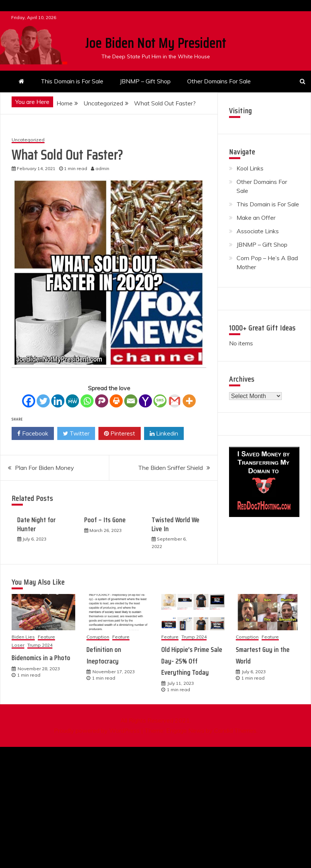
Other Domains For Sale (219, 81)
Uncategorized (28, 140)
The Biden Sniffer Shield (170, 468)
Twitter (76, 434)
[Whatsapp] (87, 401)
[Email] (131, 401)
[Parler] (102, 401)
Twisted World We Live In (176, 524)
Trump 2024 (40, 645)
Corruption (98, 637)
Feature (46, 637)
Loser (18, 645)
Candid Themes (235, 730)
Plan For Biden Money (45, 468)
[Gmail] (175, 401)
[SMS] (160, 401)
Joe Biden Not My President (156, 43)
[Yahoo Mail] (145, 401)
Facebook (33, 434)
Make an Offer (256, 218)
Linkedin (164, 434)
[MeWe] (72, 401)
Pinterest (120, 434)
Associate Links (258, 231)
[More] (189, 401)
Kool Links (250, 168)
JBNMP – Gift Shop (145, 81)
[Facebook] (29, 401)
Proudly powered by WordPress (97, 730)
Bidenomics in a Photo (41, 658)
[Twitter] (43, 401)
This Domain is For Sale (72, 81)
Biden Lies (23, 637)
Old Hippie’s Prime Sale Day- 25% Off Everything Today (192, 661)
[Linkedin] (58, 401)
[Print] (116, 401)
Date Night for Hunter (36, 524)
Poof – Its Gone (105, 520)
